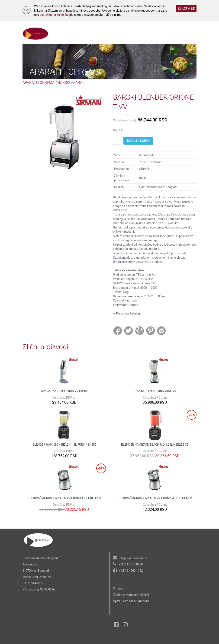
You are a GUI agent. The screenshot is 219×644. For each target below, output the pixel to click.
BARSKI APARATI (72, 82)
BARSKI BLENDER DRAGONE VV (155, 391)
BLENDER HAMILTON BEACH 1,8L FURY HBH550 (64, 444)
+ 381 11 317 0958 (131, 564)
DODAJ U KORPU (138, 141)
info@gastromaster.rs (133, 558)
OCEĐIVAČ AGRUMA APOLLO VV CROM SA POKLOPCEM (155, 498)
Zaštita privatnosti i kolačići (131, 595)
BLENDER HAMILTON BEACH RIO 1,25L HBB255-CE (155, 444)
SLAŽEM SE (186, 8)
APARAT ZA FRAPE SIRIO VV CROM (64, 391)
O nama (118, 588)
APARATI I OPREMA (39, 82)
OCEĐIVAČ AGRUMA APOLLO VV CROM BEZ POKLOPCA (64, 498)
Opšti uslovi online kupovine (131, 601)
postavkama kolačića (54, 15)
